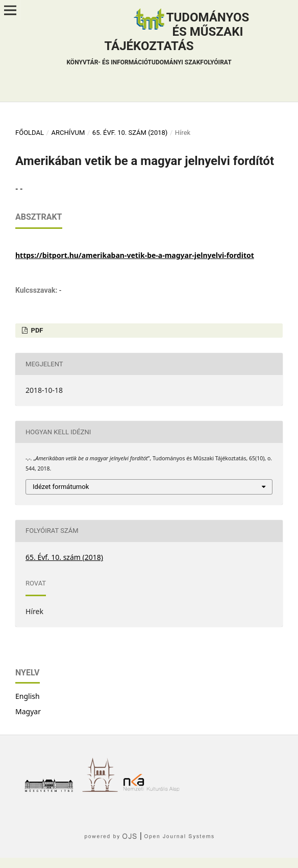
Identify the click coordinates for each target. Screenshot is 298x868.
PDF (36, 330)
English (28, 696)
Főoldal (30, 133)
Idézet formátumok (61, 487)
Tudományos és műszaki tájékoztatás (158, 40)
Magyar (28, 711)
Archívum (68, 133)
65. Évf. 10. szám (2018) (130, 133)
